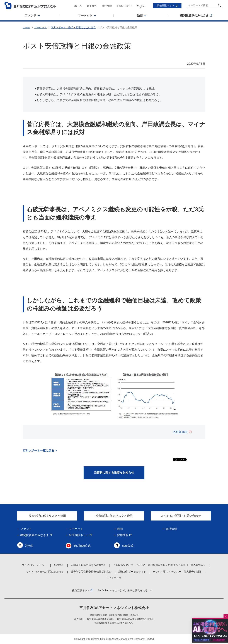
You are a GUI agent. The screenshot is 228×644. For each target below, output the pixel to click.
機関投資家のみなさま (35, 535)
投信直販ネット (166, 5)
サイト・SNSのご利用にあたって (45, 572)
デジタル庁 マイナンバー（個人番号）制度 (177, 572)
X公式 (29, 546)
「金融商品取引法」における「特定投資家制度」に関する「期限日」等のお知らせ (159, 565)
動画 (120, 529)
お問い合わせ (124, 6)
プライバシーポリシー (34, 565)
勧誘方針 (59, 565)
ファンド (26, 529)
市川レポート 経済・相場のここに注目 (73, 27)
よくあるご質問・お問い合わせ (181, 516)
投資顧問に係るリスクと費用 (114, 516)
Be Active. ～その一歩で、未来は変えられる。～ (125, 590)
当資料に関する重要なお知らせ (114, 473)
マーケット (40, 27)
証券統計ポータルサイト (132, 572)
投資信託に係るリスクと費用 (47, 516)
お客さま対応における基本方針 (88, 565)
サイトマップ (114, 578)
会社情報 (107, 6)
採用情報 (123, 535)
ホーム (78, 6)
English (141, 6)
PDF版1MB (180, 432)
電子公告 (92, 6)
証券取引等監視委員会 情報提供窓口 (91, 572)
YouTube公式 (82, 546)
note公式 (128, 546)
